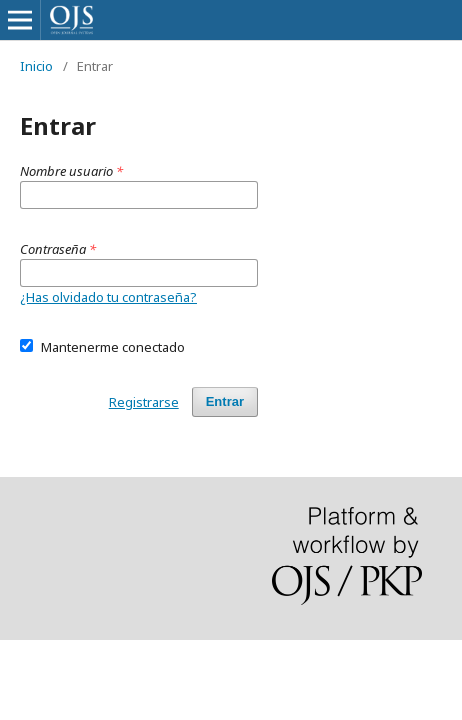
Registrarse (144, 402)
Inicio (36, 66)
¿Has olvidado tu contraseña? (108, 297)
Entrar (225, 401)
